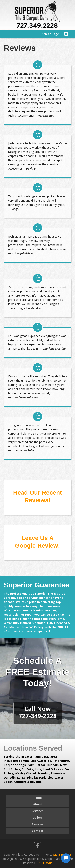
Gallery (38, 818)
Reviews (37, 824)
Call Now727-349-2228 (38, 712)
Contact (38, 831)
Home (38, 798)
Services (38, 811)
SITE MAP (45, 863)
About (38, 804)
